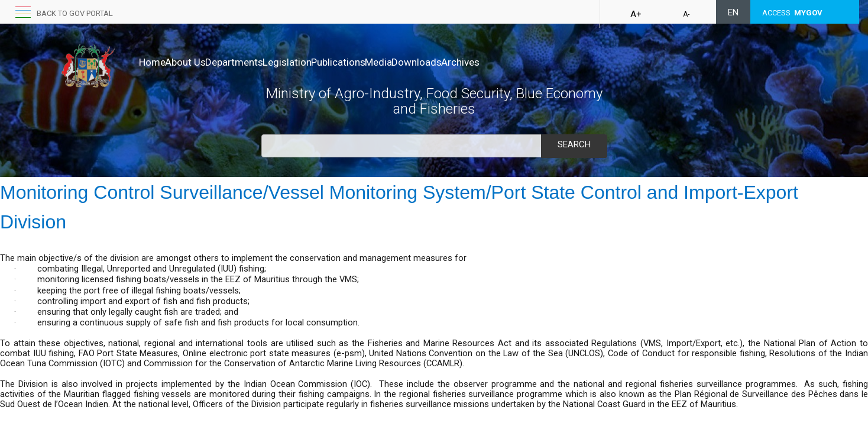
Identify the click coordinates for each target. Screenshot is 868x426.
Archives (547, 62)
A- (686, 14)
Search (574, 144)
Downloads (491, 62)
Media (441, 62)
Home (152, 62)
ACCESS (792, 13)
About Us (198, 62)
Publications (388, 62)
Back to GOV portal (75, 13)
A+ (636, 14)
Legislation (324, 62)
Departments (259, 62)
